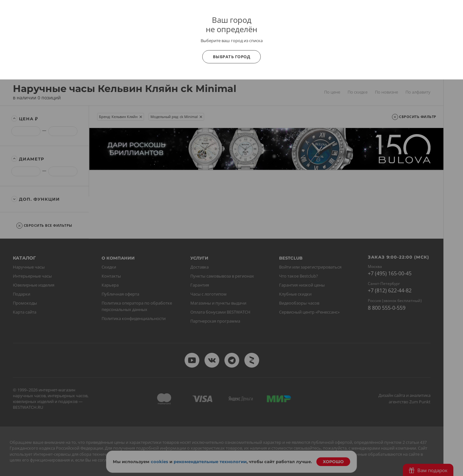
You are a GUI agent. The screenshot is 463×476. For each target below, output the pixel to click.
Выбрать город (232, 57)
